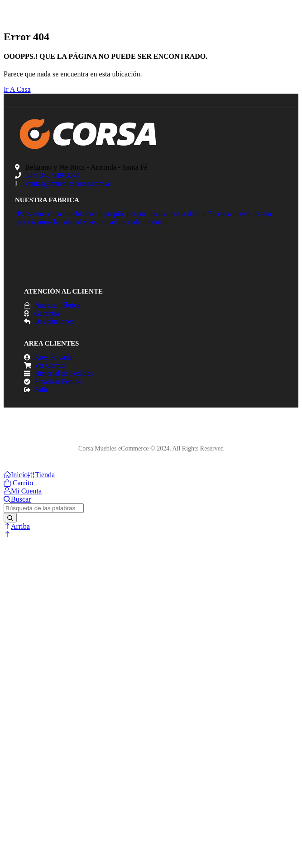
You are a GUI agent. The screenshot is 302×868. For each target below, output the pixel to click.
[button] (7, 534)
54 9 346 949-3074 (53, 175)
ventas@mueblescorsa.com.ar (69, 183)
